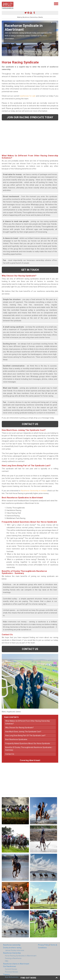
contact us (10, 754)
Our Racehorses (10, 966)
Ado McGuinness (12, 977)
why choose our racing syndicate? (19, 728)
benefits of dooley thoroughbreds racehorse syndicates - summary (29, 749)
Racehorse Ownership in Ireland (34, 491)
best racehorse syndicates (16, 739)
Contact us (30, 424)
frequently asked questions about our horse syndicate (28, 743)
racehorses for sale (28, 96)
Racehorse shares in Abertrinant (16, 964)
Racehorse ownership (12, 945)
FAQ (7, 961)
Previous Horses (11, 972)
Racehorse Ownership (12, 953)
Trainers (7, 974)
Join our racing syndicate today (30, 117)
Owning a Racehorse (13, 958)
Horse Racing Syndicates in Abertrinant (21, 956)
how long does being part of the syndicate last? (25, 736)
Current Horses (11, 969)
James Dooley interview (15, 950)
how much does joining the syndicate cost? (23, 732)
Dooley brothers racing (12, 948)
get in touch (30, 270)
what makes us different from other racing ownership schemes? (28, 722)
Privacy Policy (44, 945)
